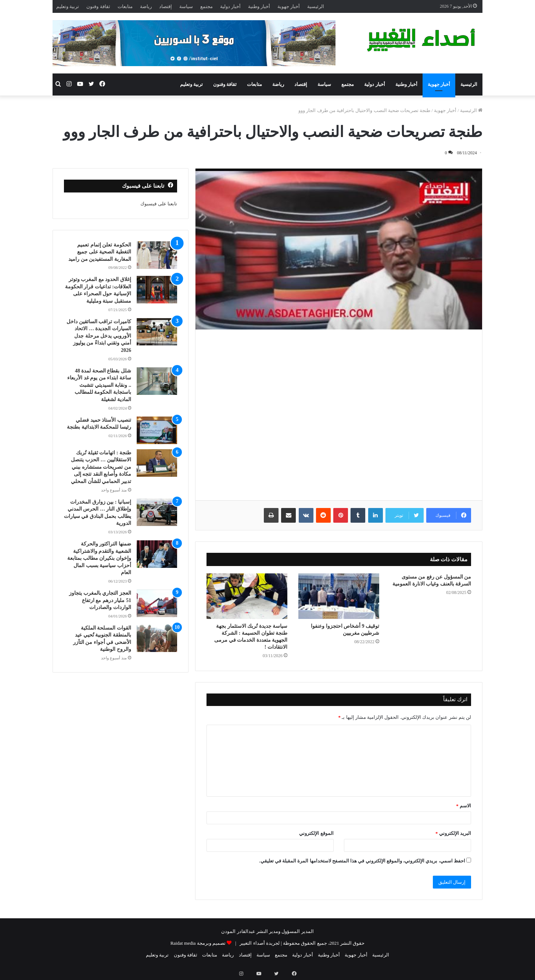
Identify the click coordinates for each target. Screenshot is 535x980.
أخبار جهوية (289, 6)
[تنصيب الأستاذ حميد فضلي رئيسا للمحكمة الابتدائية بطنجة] (157, 430)
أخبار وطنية (259, 6)
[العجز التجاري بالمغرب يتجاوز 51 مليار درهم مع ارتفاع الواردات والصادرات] (157, 603)
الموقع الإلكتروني (316, 833)
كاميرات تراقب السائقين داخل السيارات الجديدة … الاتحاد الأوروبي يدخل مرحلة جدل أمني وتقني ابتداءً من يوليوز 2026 (99, 336)
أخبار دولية (230, 6)
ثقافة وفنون (98, 6)
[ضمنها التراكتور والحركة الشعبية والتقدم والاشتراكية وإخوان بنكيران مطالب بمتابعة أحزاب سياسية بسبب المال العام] (157, 554)
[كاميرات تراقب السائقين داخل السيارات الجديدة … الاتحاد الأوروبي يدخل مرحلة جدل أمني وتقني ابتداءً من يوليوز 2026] (157, 332)
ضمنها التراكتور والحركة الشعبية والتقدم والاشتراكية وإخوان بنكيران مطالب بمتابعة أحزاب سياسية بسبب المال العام (99, 558)
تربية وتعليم (68, 6)
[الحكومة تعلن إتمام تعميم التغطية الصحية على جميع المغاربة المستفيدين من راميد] (157, 255)
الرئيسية (316, 6)
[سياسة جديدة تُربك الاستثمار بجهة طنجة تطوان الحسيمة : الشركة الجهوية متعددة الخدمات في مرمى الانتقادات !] (247, 596)
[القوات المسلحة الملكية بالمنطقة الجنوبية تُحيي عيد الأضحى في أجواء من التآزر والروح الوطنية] (157, 638)
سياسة (186, 6)
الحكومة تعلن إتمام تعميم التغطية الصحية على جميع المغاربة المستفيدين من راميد (100, 252)
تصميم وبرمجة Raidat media (198, 943)
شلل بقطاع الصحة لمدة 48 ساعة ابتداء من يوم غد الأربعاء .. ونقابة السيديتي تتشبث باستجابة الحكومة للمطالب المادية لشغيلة (99, 385)
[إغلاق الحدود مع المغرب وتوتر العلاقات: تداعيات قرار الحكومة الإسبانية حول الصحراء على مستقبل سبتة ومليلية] (157, 290)
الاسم (464, 806)
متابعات (125, 6)
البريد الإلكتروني (453, 833)
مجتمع (207, 6)
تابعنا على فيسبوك (159, 204)
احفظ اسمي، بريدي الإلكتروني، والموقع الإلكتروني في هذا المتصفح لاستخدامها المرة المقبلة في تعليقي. (362, 861)
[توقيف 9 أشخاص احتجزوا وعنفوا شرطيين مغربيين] (339, 596)
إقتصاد (166, 6)
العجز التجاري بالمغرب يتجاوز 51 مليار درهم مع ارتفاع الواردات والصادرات (100, 600)
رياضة (146, 6)
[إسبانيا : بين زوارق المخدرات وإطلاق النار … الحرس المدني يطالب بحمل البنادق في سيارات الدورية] (157, 512)
